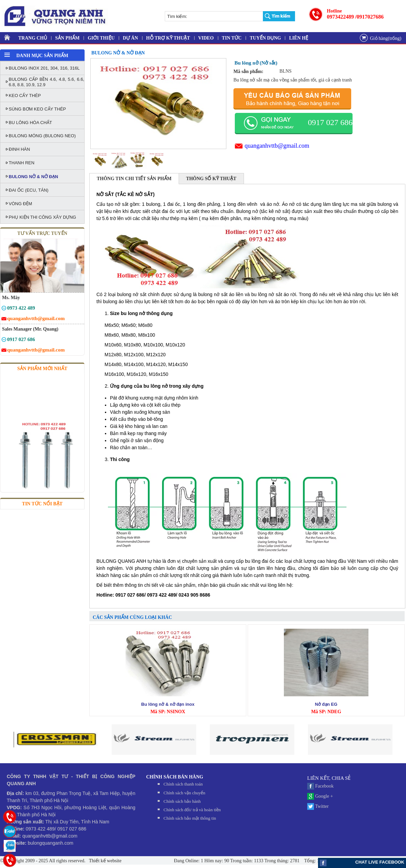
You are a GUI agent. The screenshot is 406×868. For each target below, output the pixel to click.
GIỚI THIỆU (101, 38)
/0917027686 (369, 17)
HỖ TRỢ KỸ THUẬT (168, 38)
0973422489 (340, 17)
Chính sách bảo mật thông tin (190, 818)
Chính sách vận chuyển (184, 793)
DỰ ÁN (130, 38)
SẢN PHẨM (67, 38)
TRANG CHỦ (33, 38)
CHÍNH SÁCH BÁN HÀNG (175, 777)
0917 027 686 (330, 122)
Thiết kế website (105, 861)
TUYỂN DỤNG (265, 38)
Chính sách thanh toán (183, 784)
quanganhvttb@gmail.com (277, 146)
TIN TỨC (232, 38)
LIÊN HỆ (299, 38)
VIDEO (206, 38)
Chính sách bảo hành (182, 801)
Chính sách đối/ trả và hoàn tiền (192, 810)
